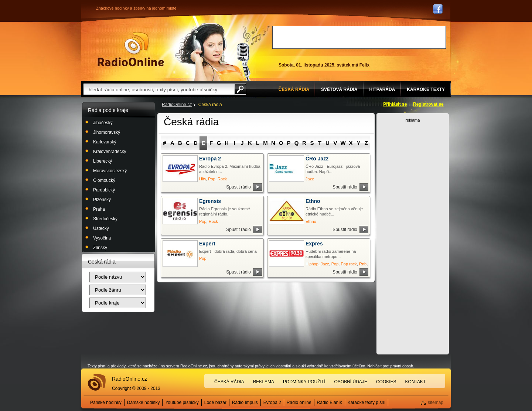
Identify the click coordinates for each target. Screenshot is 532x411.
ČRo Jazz (317, 159)
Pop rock (349, 264)
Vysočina (102, 238)
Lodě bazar (215, 402)
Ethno (313, 201)
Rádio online (299, 402)
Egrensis (210, 201)
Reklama (264, 382)
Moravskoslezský (110, 171)
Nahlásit (374, 366)
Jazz (310, 179)
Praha (99, 209)
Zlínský (100, 248)
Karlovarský (105, 142)
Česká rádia (229, 382)
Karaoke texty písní (367, 402)
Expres (314, 244)
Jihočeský (103, 123)
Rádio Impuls (245, 402)
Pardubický (104, 190)
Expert (207, 244)
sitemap (436, 402)
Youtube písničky (182, 402)
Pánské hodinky (106, 402)
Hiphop (312, 264)
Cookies (386, 382)
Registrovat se (428, 104)
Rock (222, 179)
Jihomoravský (107, 132)
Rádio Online (131, 49)
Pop (212, 179)
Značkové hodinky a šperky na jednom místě (136, 8)
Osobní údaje (351, 382)
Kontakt (416, 382)
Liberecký (103, 161)
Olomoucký (104, 180)
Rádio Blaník (330, 402)
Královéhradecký (110, 152)
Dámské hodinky (144, 402)
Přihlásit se (395, 104)
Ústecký (101, 228)
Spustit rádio (238, 187)
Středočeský (105, 219)
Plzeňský (102, 200)
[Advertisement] (359, 37)
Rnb (363, 264)
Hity (202, 179)
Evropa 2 (210, 159)
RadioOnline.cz (177, 105)
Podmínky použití (304, 382)
